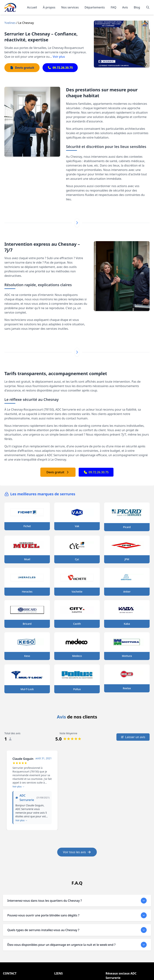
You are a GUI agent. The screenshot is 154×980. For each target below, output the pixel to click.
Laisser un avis (133, 737)
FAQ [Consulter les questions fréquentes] (114, 7)
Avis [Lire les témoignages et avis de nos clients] (125, 7)
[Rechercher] (148, 7)
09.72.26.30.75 (96, 472)
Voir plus (59, 57)
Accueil (32, 7)
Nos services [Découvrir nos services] (70, 7)
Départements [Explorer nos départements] (95, 7)
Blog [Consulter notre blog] (137, 7)
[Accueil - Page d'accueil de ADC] (10, 7)
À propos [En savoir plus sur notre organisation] (49, 7)
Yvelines (10, 23)
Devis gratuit (58, 472)
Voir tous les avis (77, 852)
